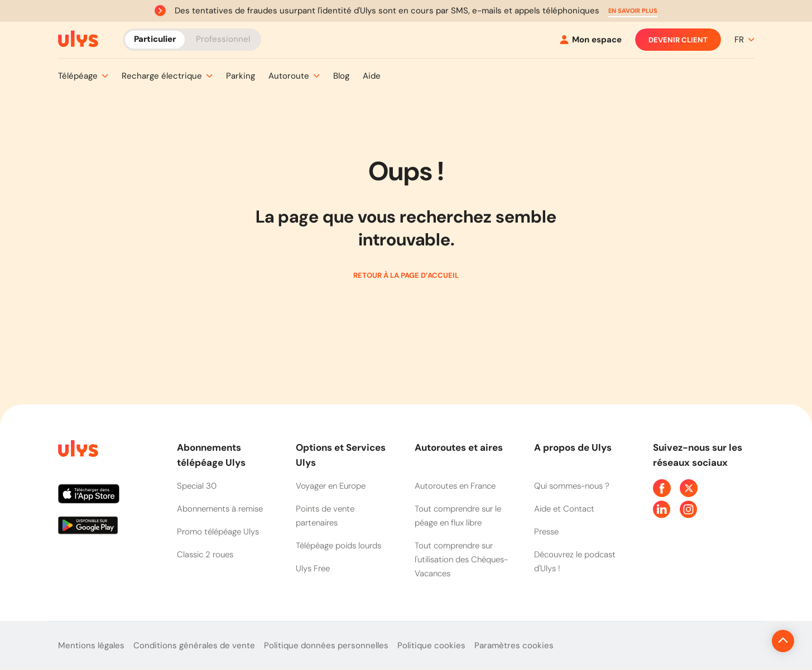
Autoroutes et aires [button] (459, 447)
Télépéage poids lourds (338, 546)
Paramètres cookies (514, 645)
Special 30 (197, 486)
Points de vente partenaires (325, 516)
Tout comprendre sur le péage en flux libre (458, 516)
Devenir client (678, 40)
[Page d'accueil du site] (77, 450)
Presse (546, 532)
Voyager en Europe (331, 486)
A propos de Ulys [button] (573, 447)
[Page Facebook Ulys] (662, 488)
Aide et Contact (564, 509)
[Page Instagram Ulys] (689, 509)
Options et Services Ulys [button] (341, 455)
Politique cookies (431, 645)
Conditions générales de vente (194, 645)
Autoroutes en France (455, 486)
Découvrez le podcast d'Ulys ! (575, 561)
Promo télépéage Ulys (218, 532)
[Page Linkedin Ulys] (662, 509)
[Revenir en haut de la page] (745, 641)
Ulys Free (313, 568)
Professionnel (223, 39)
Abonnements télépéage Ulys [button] (211, 455)
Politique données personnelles (326, 645)
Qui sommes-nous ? (572, 486)
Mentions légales (91, 645)
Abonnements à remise (220, 509)
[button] (633, 11)
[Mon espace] (591, 40)
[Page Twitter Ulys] (689, 488)
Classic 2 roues (205, 555)
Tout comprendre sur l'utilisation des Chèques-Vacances (461, 560)
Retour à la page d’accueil (406, 275)
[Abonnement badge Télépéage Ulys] (78, 39)
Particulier (155, 39)
